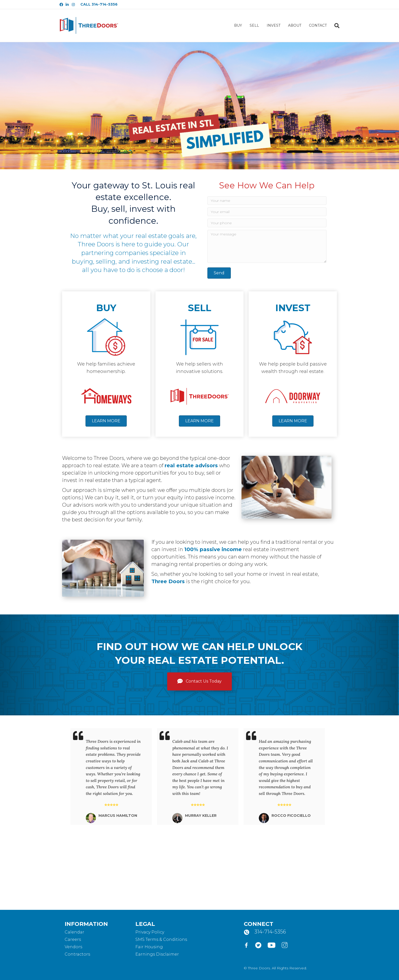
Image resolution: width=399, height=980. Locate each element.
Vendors (73, 947)
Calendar (74, 932)
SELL (254, 25)
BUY (238, 25)
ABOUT (295, 25)
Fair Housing (149, 947)
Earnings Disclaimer (157, 954)
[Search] (335, 26)
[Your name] (267, 201)
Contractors (77, 954)
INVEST (274, 25)
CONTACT (318, 25)
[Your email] (267, 212)
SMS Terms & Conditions (161, 939)
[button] (219, 273)
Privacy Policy (150, 932)
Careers (73, 939)
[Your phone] (267, 223)
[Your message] (267, 246)
